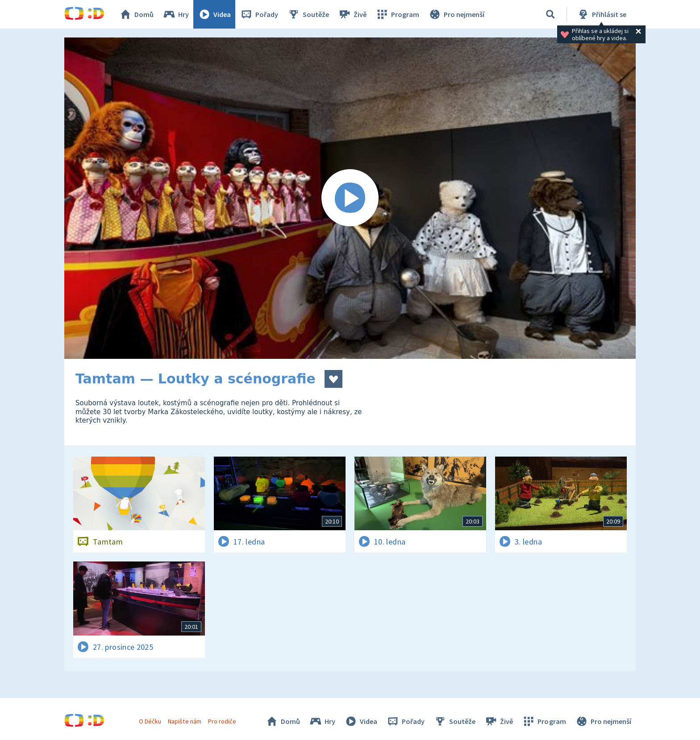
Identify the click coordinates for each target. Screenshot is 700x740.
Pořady (259, 14)
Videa (214, 14)
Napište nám (184, 721)
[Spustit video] (350, 198)
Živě (352, 14)
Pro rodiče (222, 721)
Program (397, 14)
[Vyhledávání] (550, 14)
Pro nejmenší (456, 14)
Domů (136, 14)
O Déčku (150, 721)
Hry (176, 14)
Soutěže (308, 14)
